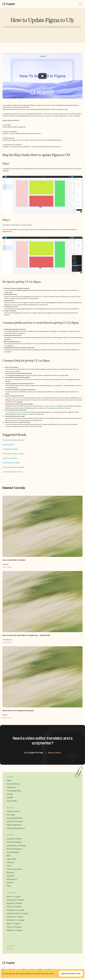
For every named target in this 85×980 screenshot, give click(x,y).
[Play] (42, 76)
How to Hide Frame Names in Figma (13, 454)
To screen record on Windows (14, 412)
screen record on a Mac (14, 398)
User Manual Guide (8, 445)
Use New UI (20, 140)
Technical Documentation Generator (14, 440)
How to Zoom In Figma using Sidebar (13, 467)
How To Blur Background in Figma (12, 472)
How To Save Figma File (10, 458)
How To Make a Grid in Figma (11, 463)
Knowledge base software (10, 449)
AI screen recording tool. (50, 406)
